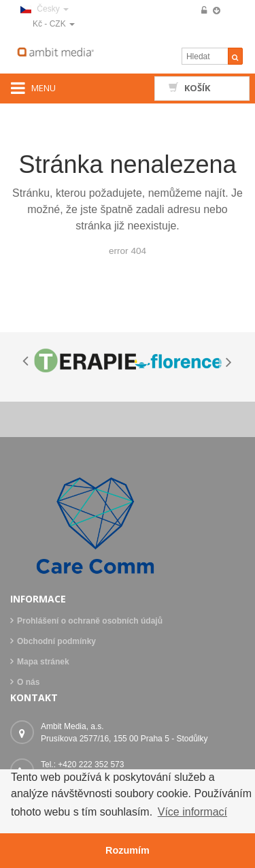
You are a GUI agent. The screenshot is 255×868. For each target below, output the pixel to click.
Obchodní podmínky (56, 641)
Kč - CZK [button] (54, 24)
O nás (28, 682)
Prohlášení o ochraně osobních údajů (90, 621)
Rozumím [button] (128, 850)
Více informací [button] (192, 812)
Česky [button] (45, 9)
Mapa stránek (43, 662)
